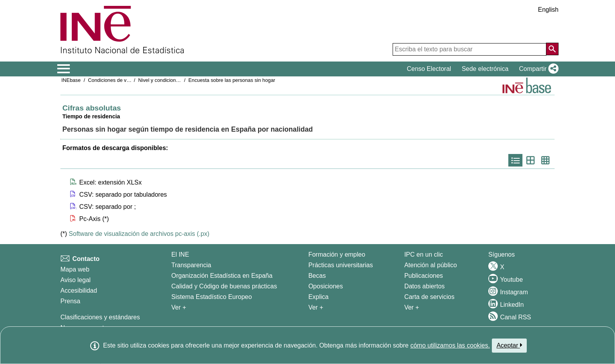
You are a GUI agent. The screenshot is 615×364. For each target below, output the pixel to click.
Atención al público (431, 265)
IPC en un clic (424, 254)
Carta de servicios (429, 297)
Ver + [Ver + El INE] (179, 307)
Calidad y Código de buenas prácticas (224, 286)
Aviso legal (76, 280)
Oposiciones (326, 286)
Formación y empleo (337, 254)
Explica (318, 297)
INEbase (71, 80)
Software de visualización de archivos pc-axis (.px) (139, 234)
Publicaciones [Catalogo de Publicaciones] (424, 276)
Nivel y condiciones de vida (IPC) (175, 80)
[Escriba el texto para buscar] (469, 49)
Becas (317, 276)
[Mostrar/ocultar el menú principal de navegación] (64, 69)
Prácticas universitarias (341, 265)
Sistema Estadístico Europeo (212, 297)
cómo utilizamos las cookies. (450, 345)
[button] (537, 69)
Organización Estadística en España (222, 276)
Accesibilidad (79, 291)
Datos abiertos (425, 286)
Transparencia (191, 265)
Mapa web (75, 269)
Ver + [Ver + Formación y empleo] (316, 307)
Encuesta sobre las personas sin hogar (232, 80)
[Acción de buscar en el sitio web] (552, 49)
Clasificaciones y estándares (100, 317)
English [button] (548, 10)
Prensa (70, 301)
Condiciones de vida (110, 80)
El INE (180, 254)
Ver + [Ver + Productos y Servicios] (412, 307)
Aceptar (509, 345)
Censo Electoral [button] (429, 69)
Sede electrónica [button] (485, 69)
